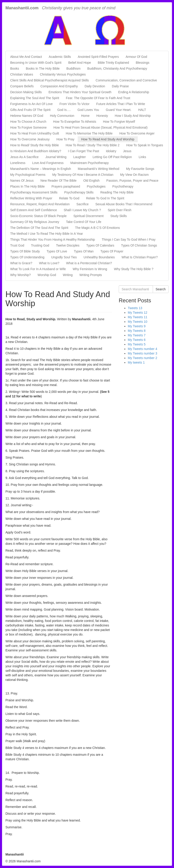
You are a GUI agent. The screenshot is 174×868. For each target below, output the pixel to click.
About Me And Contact (26, 57)
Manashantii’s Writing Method (98, 169)
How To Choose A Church (28, 122)
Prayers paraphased (66, 186)
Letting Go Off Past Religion (112, 157)
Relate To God (69, 198)
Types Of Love (57, 251)
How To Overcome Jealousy (30, 139)
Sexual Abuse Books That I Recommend (124, 204)
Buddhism (73, 68)
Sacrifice (82, 204)
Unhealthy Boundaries (99, 257)
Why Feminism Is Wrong (90, 269)
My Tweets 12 (138, 313)
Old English (92, 181)
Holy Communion (62, 116)
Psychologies (96, 186)
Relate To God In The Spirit (105, 198)
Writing (68, 275)
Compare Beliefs (22, 86)
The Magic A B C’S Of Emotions (97, 228)
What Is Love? (49, 263)
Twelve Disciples (68, 245)
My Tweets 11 (138, 317)
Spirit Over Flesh (119, 210)
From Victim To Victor (75, 104)
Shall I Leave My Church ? (82, 210)
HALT (142, 110)
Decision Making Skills (26, 92)
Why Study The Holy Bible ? (134, 269)
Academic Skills (60, 57)
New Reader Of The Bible (58, 181)
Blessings (143, 63)
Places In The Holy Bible (27, 186)
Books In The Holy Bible (43, 68)
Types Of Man (84, 251)
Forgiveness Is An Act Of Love (31, 104)
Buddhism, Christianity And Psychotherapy (117, 68)
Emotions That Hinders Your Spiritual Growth (80, 92)
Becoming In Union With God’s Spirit (36, 63)
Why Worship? (21, 275)
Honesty (102, 116)
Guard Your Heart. (119, 110)
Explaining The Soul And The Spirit (35, 98)
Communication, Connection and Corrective (126, 80)
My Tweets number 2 (143, 358)
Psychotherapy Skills (79, 192)
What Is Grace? (21, 263)
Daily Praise (120, 86)
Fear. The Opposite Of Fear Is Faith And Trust (98, 98)
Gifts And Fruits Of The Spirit (30, 110)
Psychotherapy (123, 186)
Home (85, 116)
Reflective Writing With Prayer (31, 198)
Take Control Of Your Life (84, 222)
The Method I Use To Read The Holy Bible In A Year (47, 234)
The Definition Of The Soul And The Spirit (39, 228)
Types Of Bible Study (25, 251)
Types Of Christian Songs (139, 245)
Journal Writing (56, 157)
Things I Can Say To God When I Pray (129, 240)
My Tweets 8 (137, 331)
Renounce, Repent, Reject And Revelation (40, 204)
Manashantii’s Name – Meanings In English (41, 169)
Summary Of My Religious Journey (35, 222)
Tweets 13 (135, 308)
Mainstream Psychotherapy (89, 163)
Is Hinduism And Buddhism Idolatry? (36, 151)
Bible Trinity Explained (114, 63)
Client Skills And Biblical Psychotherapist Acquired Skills (50, 80)
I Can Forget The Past (83, 151)
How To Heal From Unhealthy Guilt (35, 133)
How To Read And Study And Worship (108, 139)
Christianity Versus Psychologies (63, 74)
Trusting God (40, 245)
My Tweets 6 (137, 340)
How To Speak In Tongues (145, 145)
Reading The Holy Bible (117, 192)
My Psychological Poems (28, 175)
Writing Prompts (91, 275)
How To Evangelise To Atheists (75, 122)
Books (15, 68)
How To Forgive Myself (119, 122)
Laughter (79, 157)
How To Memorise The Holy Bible (89, 133)
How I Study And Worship (133, 116)
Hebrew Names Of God (27, 116)
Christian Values (22, 74)
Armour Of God (136, 57)
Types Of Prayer (112, 251)
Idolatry (111, 151)
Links (142, 157)
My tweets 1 (136, 362)
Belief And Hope (80, 63)
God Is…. (64, 110)
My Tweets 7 (137, 335)
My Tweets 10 (138, 322)
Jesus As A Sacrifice (24, 157)
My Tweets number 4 (143, 349)
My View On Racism (134, 175)
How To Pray (65, 139)
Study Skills (118, 216)
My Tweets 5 (137, 344)
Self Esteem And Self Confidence (34, 210)
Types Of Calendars (100, 245)
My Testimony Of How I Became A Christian (83, 175)
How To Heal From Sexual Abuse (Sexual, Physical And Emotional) (100, 127)
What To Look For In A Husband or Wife (38, 269)
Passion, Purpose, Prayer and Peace (132, 181)
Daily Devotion (95, 86)
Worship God (47, 275)
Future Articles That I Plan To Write (121, 104)
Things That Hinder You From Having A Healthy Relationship (53, 240)
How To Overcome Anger (137, 133)
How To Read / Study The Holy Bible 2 (93, 145)
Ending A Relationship (134, 92)
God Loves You (88, 110)
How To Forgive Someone (28, 127)
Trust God (17, 245)
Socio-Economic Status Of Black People (38, 216)
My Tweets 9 (137, 326)
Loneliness (18, 163)
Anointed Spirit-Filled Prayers (98, 57)
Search (161, 289)
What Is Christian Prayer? (140, 257)
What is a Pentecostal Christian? (89, 263)
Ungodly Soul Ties (64, 257)
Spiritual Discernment (88, 216)
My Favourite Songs (140, 169)
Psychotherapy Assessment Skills (34, 192)
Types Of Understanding (27, 257)
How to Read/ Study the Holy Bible (35, 145)
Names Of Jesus (22, 181)
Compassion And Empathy (59, 86)
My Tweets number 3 (143, 353)
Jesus (127, 151)
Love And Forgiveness (48, 163)
